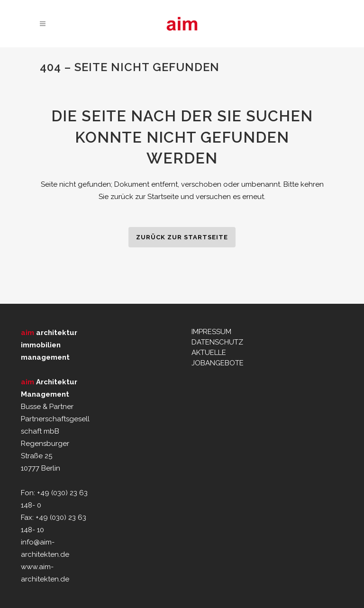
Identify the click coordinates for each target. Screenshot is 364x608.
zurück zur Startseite (182, 237)
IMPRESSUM (211, 332)
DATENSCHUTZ (217, 342)
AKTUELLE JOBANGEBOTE (218, 358)
